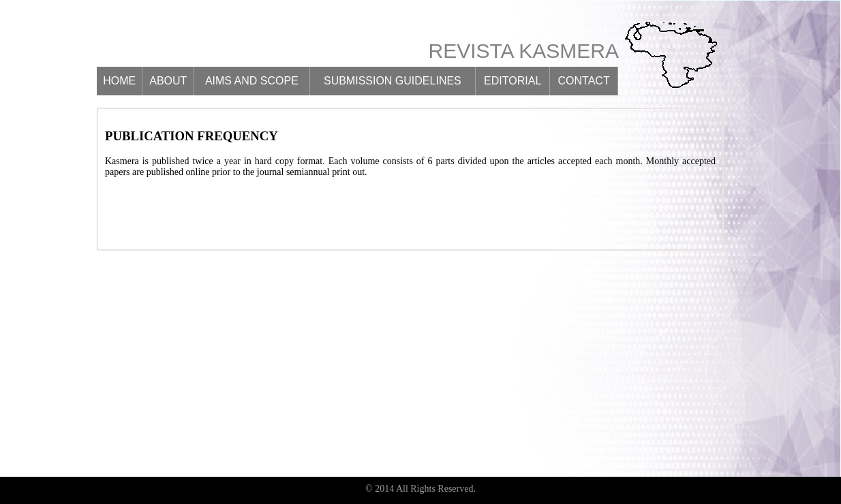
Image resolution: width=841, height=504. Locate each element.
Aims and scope (252, 81)
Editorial (513, 81)
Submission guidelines (393, 81)
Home (119, 81)
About (168, 81)
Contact (584, 81)
